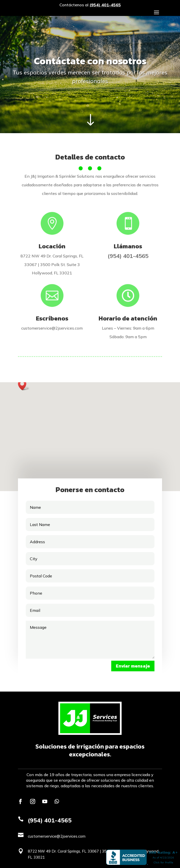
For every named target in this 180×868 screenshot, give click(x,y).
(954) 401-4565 (105, 5)
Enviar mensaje (133, 666)
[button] (24, 385)
